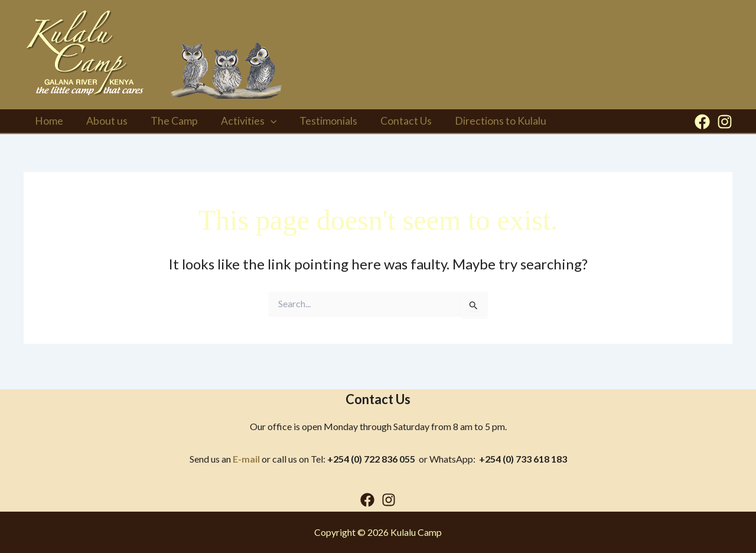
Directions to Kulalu (486, 125)
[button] (263, 125)
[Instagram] (725, 126)
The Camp (169, 125)
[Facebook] (702, 126)
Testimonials (319, 125)
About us (104, 125)
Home (48, 125)
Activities (241, 125)
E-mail (246, 459)
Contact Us (394, 125)
